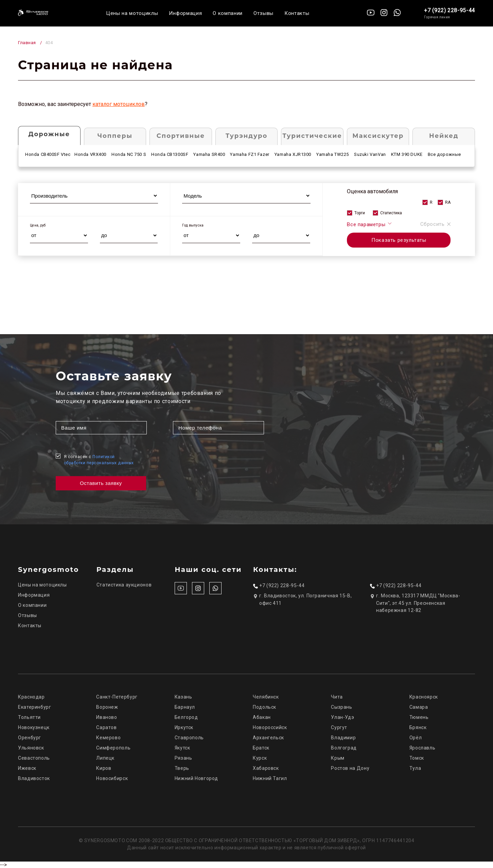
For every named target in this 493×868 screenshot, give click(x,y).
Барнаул (185, 707)
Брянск (418, 727)
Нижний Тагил (270, 778)
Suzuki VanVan (370, 154)
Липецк (105, 758)
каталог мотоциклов (119, 104)
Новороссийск (270, 727)
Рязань (183, 758)
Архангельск (268, 738)
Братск (261, 748)
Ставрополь (189, 738)
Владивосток (34, 778)
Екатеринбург (35, 707)
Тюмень (419, 717)
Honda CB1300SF (170, 154)
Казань (183, 697)
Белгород (186, 717)
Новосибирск (112, 778)
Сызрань (341, 707)
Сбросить (436, 224)
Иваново (107, 717)
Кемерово (108, 738)
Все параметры (369, 224)
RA (448, 202)
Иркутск (184, 727)
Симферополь (113, 748)
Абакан (262, 717)
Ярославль (422, 748)
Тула (415, 768)
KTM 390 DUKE (407, 154)
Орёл (416, 738)
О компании (228, 13)
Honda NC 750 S (129, 154)
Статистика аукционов (124, 585)
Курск (260, 758)
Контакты (297, 13)
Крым (338, 758)
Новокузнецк (34, 727)
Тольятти (29, 717)
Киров (104, 768)
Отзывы (263, 13)
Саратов (106, 727)
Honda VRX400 (90, 154)
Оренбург (30, 738)
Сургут (339, 727)
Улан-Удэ (342, 717)
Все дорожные (444, 154)
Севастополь (34, 758)
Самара (419, 707)
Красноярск (424, 697)
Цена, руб (38, 225)
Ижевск (27, 768)
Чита (337, 697)
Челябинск (266, 697)
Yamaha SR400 (209, 154)
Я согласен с (99, 460)
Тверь (182, 768)
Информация (185, 13)
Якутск (182, 748)
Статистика (391, 213)
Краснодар (31, 697)
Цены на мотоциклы (132, 13)
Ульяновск (31, 748)
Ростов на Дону (350, 768)
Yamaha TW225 (333, 154)
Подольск (265, 707)
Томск (417, 758)
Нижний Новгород (196, 778)
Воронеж (107, 707)
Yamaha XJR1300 (293, 154)
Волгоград (344, 748)
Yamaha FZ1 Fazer (250, 154)
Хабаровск (266, 768)
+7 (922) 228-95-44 (450, 10)
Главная (27, 43)
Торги (360, 213)
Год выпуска (193, 225)
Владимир (343, 738)
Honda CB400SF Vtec (48, 154)
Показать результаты (399, 240)
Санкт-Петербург (117, 697)
